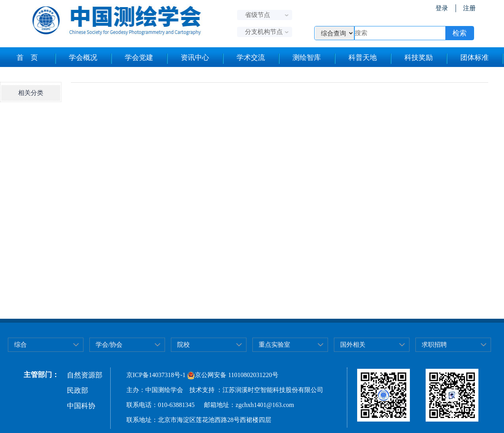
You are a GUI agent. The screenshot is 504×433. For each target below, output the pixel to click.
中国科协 (81, 406)
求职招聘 (434, 345)
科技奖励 (419, 58)
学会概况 (83, 58)
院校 (183, 345)
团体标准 (474, 58)
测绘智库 (307, 58)
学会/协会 (109, 345)
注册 (469, 8)
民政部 (78, 390)
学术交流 (251, 58)
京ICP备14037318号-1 (156, 375)
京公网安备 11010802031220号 (233, 375)
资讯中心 (195, 58)
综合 (20, 345)
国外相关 (353, 345)
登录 (442, 8)
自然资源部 (85, 375)
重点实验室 (274, 345)
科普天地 (363, 58)
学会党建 (139, 58)
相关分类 (31, 93)
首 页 (27, 58)
